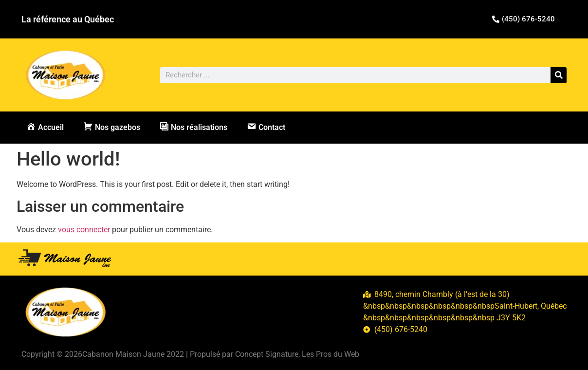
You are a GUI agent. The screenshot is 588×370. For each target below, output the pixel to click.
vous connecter (84, 230)
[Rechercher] (559, 75)
